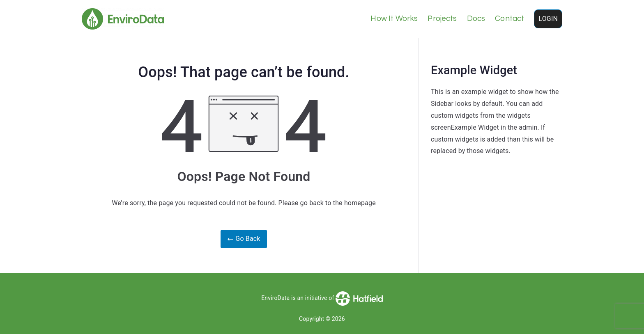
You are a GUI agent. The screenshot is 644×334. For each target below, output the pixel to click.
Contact (509, 19)
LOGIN (548, 19)
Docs (476, 19)
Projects (442, 19)
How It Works (394, 19)
